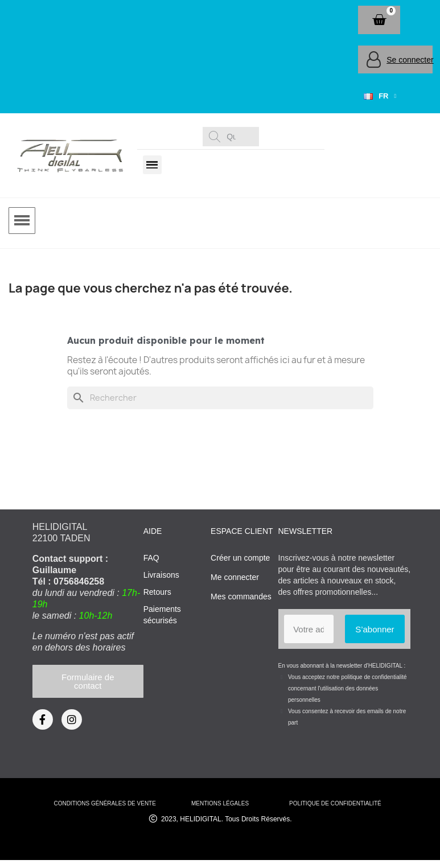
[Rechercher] (220, 398)
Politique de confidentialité (335, 803)
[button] (379, 20)
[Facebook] (43, 719)
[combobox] (233, 137)
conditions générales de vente (104, 803)
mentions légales (220, 803)
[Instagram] (72, 719)
